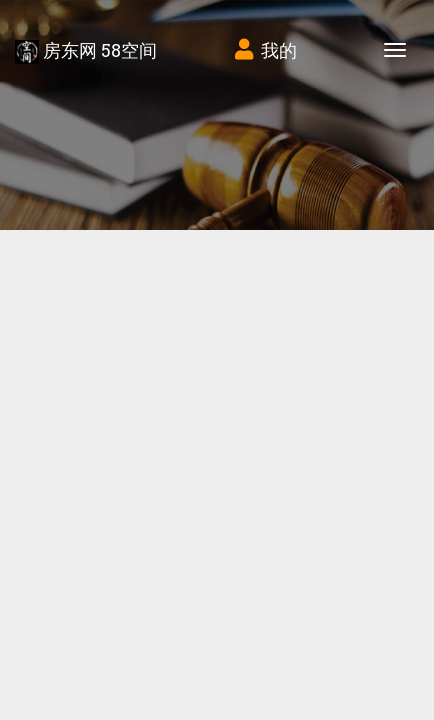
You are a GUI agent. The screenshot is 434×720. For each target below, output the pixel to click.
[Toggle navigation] (395, 50)
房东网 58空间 (86, 51)
